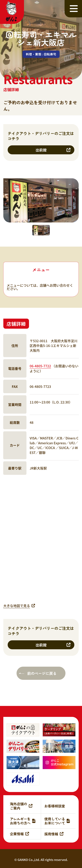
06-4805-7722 (40, 366)
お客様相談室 (55, 806)
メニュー (41, 270)
